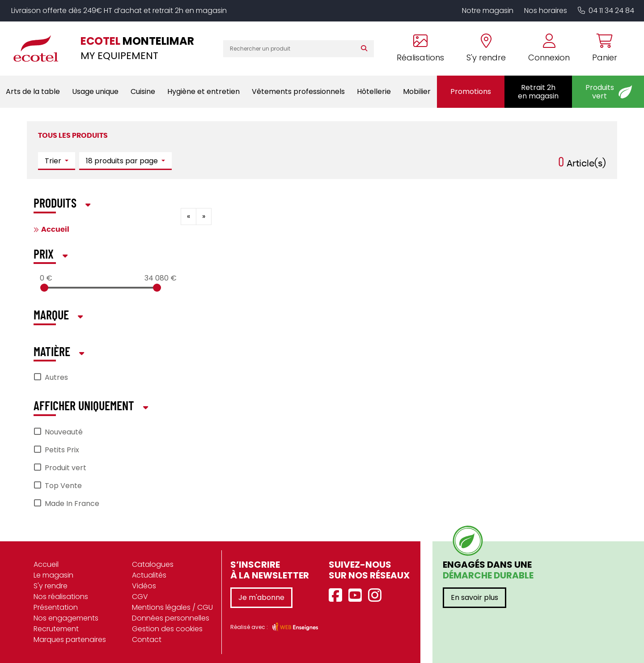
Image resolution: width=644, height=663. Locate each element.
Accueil (55, 229)
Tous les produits (73, 136)
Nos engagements (66, 618)
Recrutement (56, 629)
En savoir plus (475, 597)
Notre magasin (488, 11)
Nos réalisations (61, 597)
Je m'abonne (261, 597)
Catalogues (153, 564)
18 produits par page (123, 161)
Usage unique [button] (95, 91)
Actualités (149, 575)
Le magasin (53, 575)
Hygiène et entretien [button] (203, 91)
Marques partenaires (70, 640)
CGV (140, 597)
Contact (147, 640)
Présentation (56, 607)
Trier (54, 161)
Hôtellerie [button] (374, 91)
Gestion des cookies (167, 629)
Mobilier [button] (417, 91)
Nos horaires (546, 11)
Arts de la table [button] (33, 91)
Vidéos (144, 586)
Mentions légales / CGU (172, 607)
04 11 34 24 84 (606, 11)
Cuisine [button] (143, 91)
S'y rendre (51, 586)
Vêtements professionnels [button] (298, 91)
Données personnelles (171, 618)
